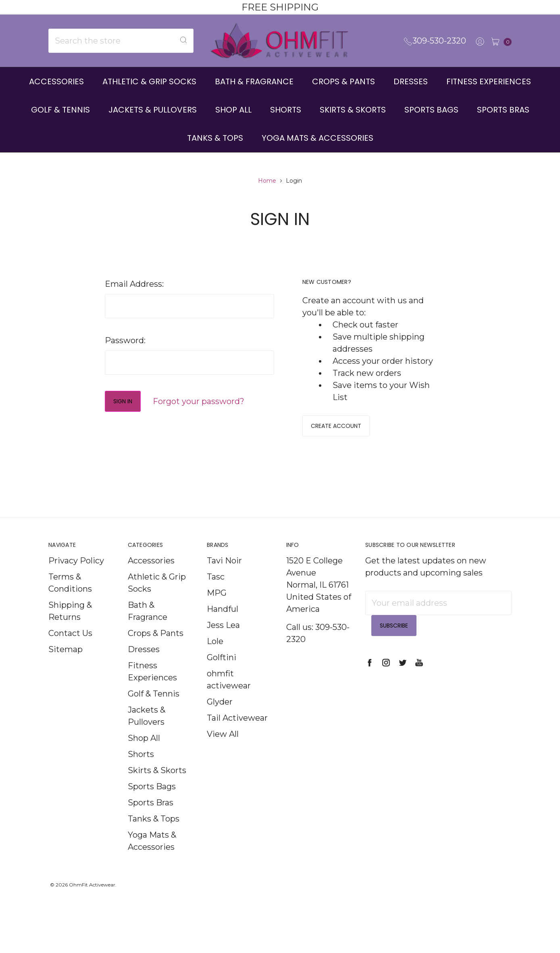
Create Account (336, 426)
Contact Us (70, 645)
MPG (217, 605)
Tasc (216, 588)
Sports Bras (503, 110)
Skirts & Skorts (353, 110)
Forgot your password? (199, 401)
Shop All (233, 110)
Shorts (286, 110)
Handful (223, 621)
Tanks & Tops (215, 138)
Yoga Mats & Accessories (317, 138)
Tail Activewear (237, 730)
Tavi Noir (224, 572)
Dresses (411, 81)
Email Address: (134, 284)
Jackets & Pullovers (153, 110)
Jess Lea (223, 637)
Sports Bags (431, 110)
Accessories (56, 81)
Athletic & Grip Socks (149, 81)
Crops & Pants (343, 81)
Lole (215, 653)
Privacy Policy (76, 572)
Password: (125, 340)
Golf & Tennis (60, 110)
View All (223, 746)
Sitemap (66, 661)
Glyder (220, 713)
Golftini (222, 669)
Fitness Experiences (489, 81)
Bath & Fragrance (254, 81)
